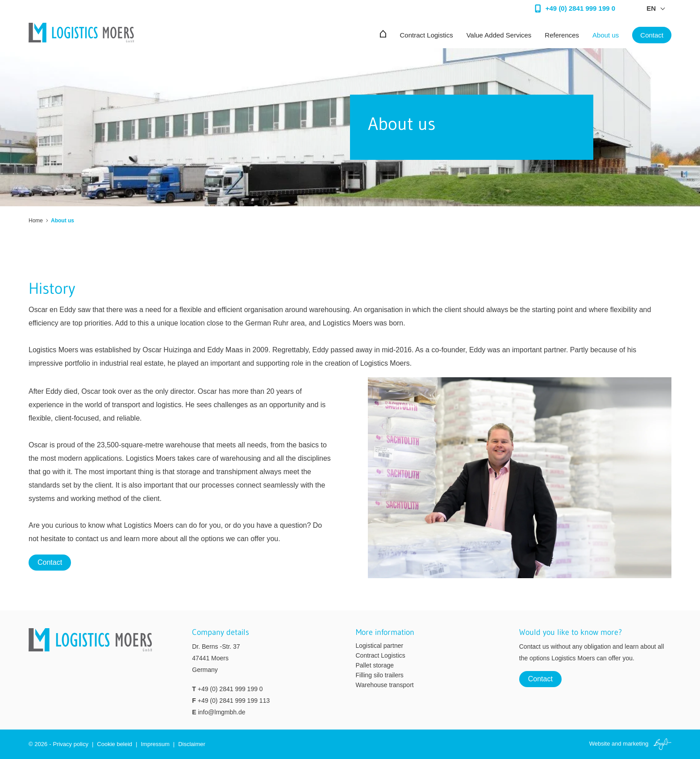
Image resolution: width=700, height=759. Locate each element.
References (562, 35)
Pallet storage (375, 665)
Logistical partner (380, 646)
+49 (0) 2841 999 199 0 (230, 689)
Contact (652, 35)
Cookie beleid (115, 744)
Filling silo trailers (380, 675)
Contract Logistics (426, 35)
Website (600, 744)
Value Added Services (499, 35)
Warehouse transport (385, 685)
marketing (635, 744)
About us (606, 35)
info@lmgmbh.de (221, 712)
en (651, 8)
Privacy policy (70, 744)
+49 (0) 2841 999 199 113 (234, 701)
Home (36, 221)
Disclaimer (192, 744)
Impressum (155, 744)
